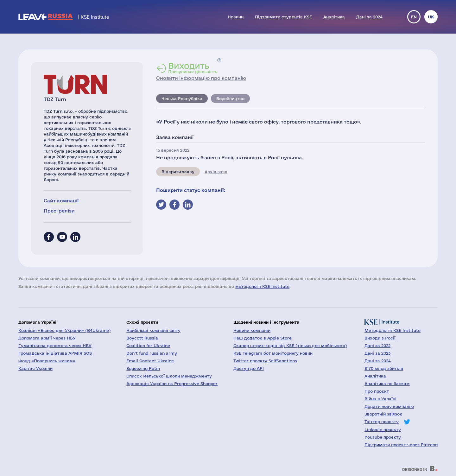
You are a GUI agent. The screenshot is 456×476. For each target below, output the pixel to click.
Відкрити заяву (178, 172)
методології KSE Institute (262, 286)
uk (431, 17)
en (414, 17)
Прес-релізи (59, 211)
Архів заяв (216, 172)
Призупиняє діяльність (193, 68)
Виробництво (230, 98)
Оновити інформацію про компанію (201, 78)
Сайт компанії (61, 201)
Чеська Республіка (182, 98)
